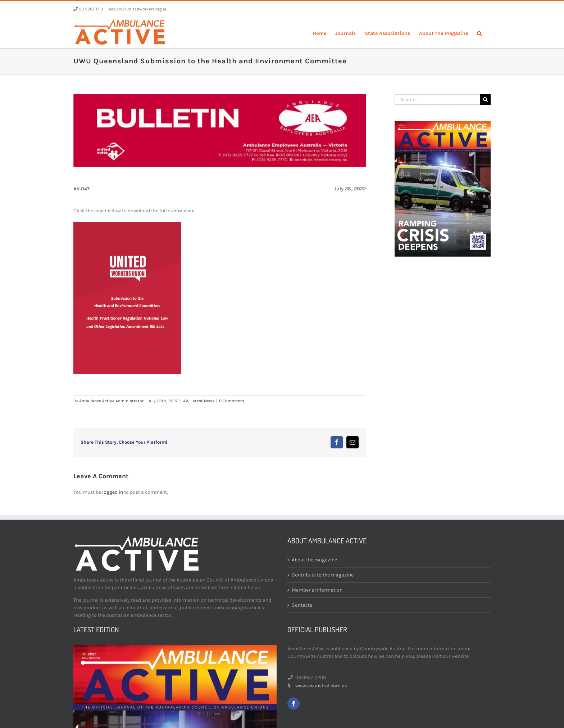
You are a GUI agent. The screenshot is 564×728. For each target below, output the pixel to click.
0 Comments (232, 401)
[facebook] (294, 704)
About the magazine (314, 560)
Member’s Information (317, 590)
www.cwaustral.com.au (321, 686)
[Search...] (437, 100)
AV (186, 401)
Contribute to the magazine (323, 575)
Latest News (202, 401)
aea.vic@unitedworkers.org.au (138, 9)
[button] (479, 33)
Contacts (302, 605)
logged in (113, 492)
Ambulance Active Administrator (111, 401)
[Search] (485, 100)
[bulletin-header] (220, 131)
